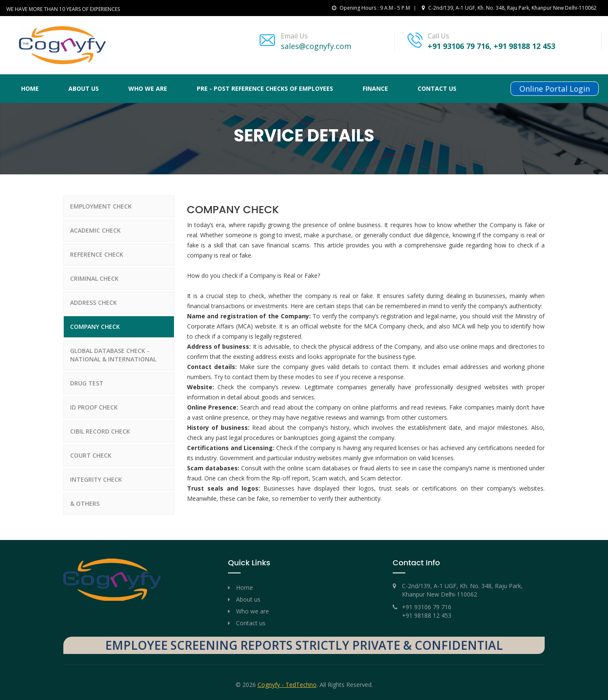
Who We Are (148, 88)
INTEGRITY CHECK (96, 479)
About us (248, 599)
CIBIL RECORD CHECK (100, 431)
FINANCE (375, 88)
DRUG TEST (87, 383)
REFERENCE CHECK (97, 254)
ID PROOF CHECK (94, 407)
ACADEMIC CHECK (95, 230)
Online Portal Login (555, 89)
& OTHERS (85, 503)
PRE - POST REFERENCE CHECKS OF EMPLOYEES (265, 88)
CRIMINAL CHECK (94, 278)
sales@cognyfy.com (316, 46)
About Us (84, 88)
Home (30, 88)
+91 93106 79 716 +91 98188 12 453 (427, 611)
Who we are (252, 611)
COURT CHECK (91, 455)
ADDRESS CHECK (94, 303)
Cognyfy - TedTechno (287, 685)
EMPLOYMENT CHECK (101, 206)
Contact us (437, 88)
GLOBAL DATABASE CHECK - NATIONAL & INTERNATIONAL (113, 355)
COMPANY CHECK (95, 327)
